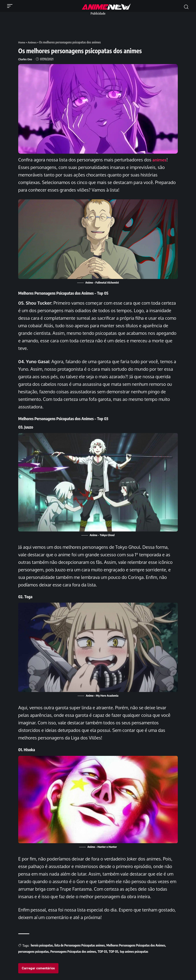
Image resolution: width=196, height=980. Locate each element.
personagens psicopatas (33, 951)
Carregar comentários (38, 968)
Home (22, 42)
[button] (11, 6)
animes (160, 159)
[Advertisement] (99, 27)
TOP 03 (102, 951)
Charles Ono (26, 59)
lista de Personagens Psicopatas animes (80, 945)
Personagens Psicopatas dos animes (73, 951)
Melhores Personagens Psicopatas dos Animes (136, 945)
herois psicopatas (42, 945)
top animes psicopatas (134, 951)
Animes (33, 42)
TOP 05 (113, 951)
